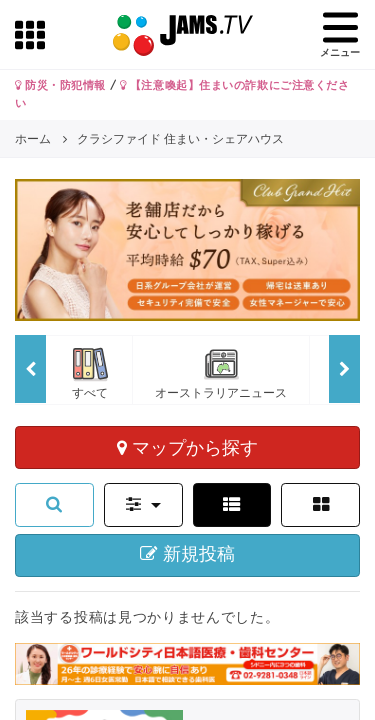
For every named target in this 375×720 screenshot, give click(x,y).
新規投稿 (187, 554)
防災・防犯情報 (60, 85)
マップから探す (187, 447)
